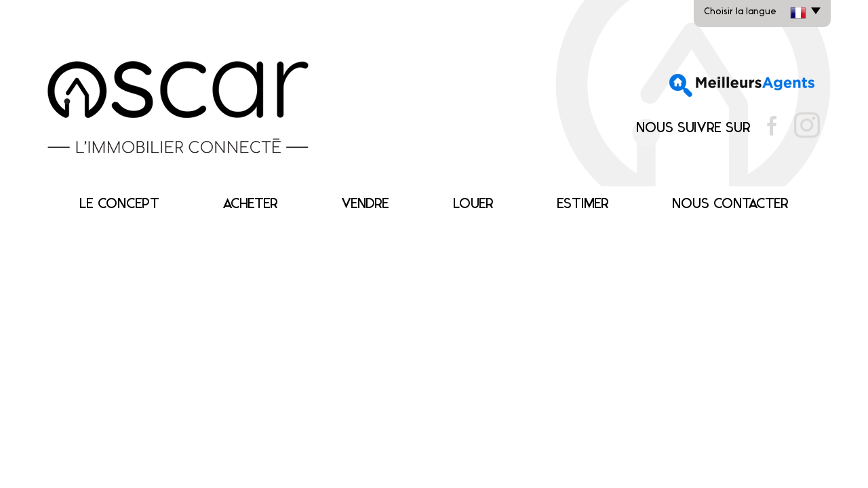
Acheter (250, 204)
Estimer (583, 204)
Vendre (365, 204)
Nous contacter (730, 204)
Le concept (119, 204)
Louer (473, 204)
